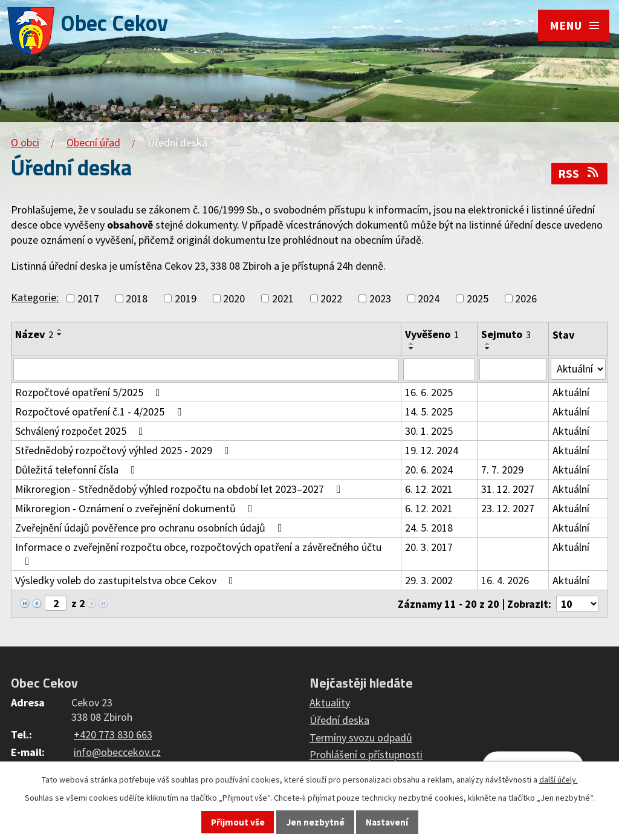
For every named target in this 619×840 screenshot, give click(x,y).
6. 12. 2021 (428, 490)
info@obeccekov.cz (117, 752)
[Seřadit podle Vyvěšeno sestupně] (411, 348)
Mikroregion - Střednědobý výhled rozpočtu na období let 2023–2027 (180, 490)
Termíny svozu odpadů (361, 737)
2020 (234, 298)
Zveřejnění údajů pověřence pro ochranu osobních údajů (151, 528)
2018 (137, 298)
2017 (88, 298)
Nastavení (387, 822)
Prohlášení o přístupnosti (366, 755)
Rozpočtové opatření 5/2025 (90, 393)
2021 (283, 298)
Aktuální (570, 393)
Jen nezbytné (316, 822)
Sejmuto (505, 334)
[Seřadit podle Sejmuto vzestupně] (487, 343)
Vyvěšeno (431, 334)
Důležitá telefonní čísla (78, 470)
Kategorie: (35, 297)
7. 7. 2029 (502, 470)
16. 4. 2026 (504, 581)
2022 (331, 298)
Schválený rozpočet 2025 (82, 431)
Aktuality (330, 702)
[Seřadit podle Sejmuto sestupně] (487, 348)
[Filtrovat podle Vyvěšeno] (439, 370)
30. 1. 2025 (428, 431)
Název (34, 334)
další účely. (559, 780)
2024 (429, 298)
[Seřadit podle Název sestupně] (60, 334)
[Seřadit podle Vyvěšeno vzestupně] (411, 343)
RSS (579, 174)
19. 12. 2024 (431, 451)
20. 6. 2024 (428, 470)
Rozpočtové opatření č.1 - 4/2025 (101, 412)
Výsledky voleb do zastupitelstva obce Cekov (127, 581)
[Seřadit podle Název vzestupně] (60, 330)
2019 (186, 298)
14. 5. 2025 (428, 412)
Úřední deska (339, 720)
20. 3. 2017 (428, 548)
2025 (478, 298)
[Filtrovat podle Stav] (578, 369)
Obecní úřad (93, 142)
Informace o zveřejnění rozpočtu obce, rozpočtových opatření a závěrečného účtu (198, 554)
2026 (526, 298)
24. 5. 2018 (428, 528)
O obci (25, 142)
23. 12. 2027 (507, 509)
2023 (380, 298)
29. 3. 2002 (428, 581)
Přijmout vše (238, 822)
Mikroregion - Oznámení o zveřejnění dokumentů (136, 509)
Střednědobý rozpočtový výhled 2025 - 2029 (125, 451)
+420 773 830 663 (113, 734)
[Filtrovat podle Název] (206, 370)
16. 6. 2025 (428, 393)
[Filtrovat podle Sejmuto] (513, 370)
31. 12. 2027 (507, 490)
